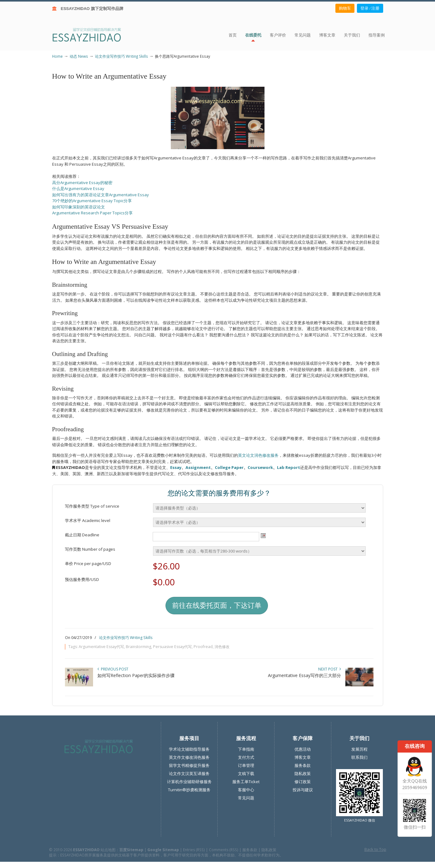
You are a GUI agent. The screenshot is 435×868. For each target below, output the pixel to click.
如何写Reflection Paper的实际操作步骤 (136, 675)
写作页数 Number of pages (90, 549)
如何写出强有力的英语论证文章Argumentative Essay (101, 195)
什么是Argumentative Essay (78, 188)
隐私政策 (303, 773)
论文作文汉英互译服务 (189, 773)
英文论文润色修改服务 (258, 455)
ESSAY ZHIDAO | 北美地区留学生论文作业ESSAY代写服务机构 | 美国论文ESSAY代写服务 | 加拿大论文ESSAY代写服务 (92, 34)
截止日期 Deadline (82, 535)
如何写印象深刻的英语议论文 (79, 207)
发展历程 (359, 749)
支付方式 (246, 757)
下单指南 (246, 749)
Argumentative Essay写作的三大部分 (304, 675)
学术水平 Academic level (88, 520)
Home (57, 56)
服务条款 (303, 765)
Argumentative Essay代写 (101, 647)
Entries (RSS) (194, 850)
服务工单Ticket (246, 782)
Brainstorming (138, 647)
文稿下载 (246, 773)
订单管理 (246, 765)
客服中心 (246, 790)
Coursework (260, 467)
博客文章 (303, 757)
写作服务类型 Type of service (92, 506)
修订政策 (303, 782)
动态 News (79, 56)
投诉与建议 (303, 790)
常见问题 (246, 798)
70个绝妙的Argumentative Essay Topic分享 (92, 201)
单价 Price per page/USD (88, 563)
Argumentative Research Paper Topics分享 (92, 213)
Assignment (198, 467)
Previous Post (113, 669)
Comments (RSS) (224, 850)
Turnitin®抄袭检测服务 (189, 790)
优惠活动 (303, 749)
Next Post (330, 669)
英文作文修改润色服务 (189, 757)
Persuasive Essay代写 (172, 647)
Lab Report (289, 467)
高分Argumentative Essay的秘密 (82, 183)
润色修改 (222, 647)
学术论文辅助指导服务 (189, 749)
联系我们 (359, 757)
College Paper (229, 467)
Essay (176, 467)
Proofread (203, 647)
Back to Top (375, 849)
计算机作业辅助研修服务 (189, 782)
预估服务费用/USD (82, 579)
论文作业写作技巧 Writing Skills (121, 56)
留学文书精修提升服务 (189, 765)
